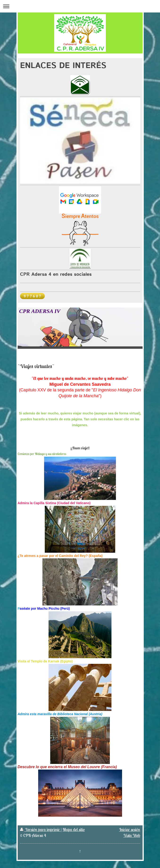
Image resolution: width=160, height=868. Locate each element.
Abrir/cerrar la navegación (80, 6)
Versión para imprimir (40, 829)
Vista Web (132, 835)
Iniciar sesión (130, 829)
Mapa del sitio (74, 829)
